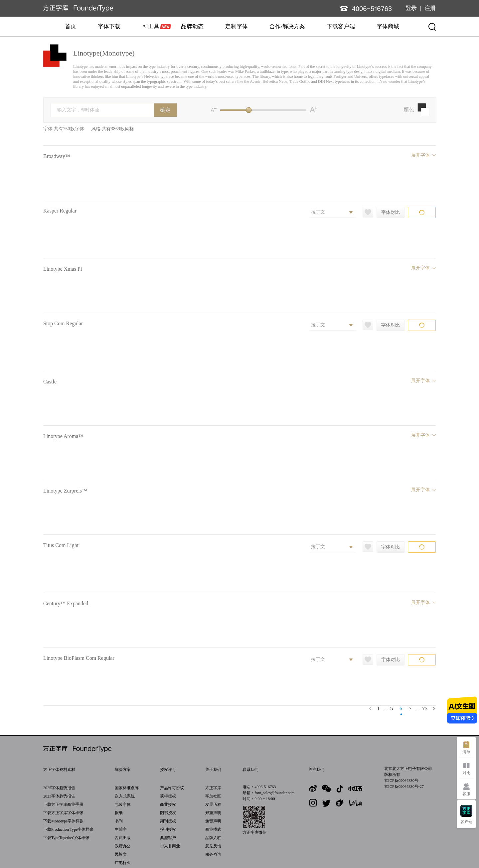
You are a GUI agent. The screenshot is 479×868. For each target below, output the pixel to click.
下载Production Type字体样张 (68, 829)
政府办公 (123, 846)
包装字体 (123, 804)
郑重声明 (213, 813)
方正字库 (213, 788)
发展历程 (213, 804)
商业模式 (213, 829)
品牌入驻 (213, 838)
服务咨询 (213, 854)
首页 (71, 26)
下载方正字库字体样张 (63, 813)
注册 (430, 8)
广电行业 (123, 863)
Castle (50, 382)
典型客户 (168, 838)
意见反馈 (213, 846)
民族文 (121, 854)
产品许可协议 (172, 788)
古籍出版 (123, 838)
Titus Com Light (61, 545)
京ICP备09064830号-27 (404, 787)
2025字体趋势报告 (59, 788)
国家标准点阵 (127, 788)
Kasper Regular (60, 211)
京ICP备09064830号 (401, 781)
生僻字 (121, 829)
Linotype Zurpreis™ (65, 491)
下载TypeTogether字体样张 (66, 838)
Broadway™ (57, 156)
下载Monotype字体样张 (63, 821)
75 (425, 709)
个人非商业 (170, 846)
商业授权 (168, 804)
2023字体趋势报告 (59, 796)
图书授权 (168, 813)
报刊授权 (168, 829)
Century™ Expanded (66, 603)
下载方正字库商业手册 (63, 804)
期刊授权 (168, 821)
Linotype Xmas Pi (63, 269)
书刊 (119, 821)
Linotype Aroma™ (63, 436)
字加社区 (213, 796)
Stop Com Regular (63, 323)
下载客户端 (341, 26)
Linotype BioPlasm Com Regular (79, 658)
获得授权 (168, 796)
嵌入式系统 (125, 796)
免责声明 (213, 821)
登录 (411, 8)
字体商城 (388, 26)
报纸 (119, 813)
